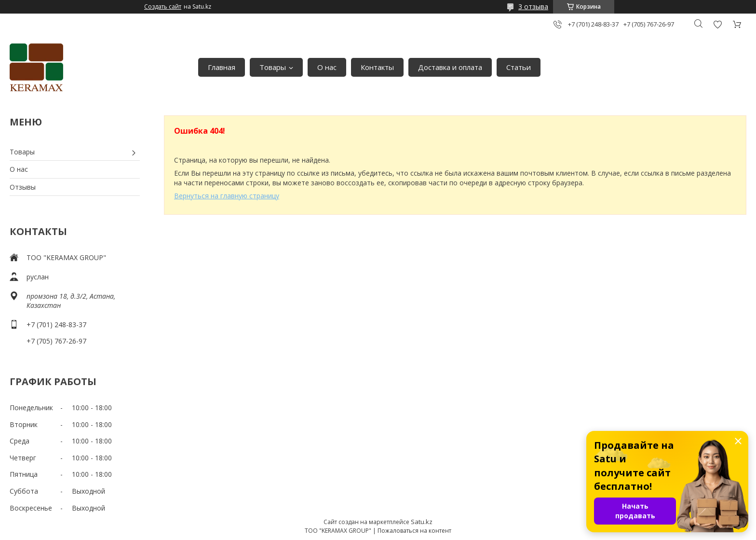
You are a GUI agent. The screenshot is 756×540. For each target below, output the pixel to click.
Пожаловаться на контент (414, 531)
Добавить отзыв (717, 24)
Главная (222, 67)
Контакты (377, 67)
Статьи (519, 67)
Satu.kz (422, 522)
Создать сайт (163, 7)
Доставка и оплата (450, 67)
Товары (273, 67)
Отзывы (23, 187)
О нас (327, 67)
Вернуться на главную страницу (227, 196)
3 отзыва (533, 7)
